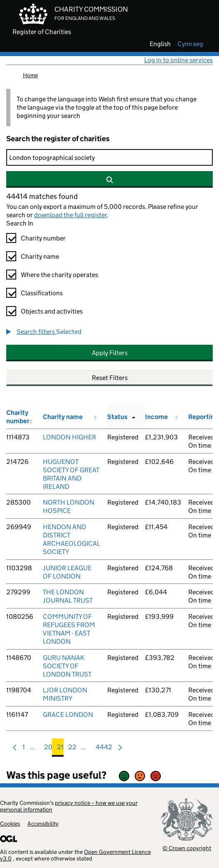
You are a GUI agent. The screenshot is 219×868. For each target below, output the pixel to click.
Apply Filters (110, 353)
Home (30, 75)
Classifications (42, 293)
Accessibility (43, 824)
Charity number (43, 238)
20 (48, 749)
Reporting (203, 417)
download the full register (70, 215)
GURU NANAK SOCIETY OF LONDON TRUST (67, 666)
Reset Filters (110, 378)
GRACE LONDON (68, 715)
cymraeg (190, 44)
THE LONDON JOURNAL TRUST (68, 596)
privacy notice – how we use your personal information (69, 806)
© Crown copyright (187, 848)
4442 (104, 749)
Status (117, 417)
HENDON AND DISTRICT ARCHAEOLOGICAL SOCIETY (71, 539)
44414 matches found (42, 196)
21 (60, 749)
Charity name (40, 256)
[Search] (109, 157)
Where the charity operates (59, 275)
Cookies (10, 824)
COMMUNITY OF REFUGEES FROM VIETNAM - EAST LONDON (69, 629)
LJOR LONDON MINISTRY (65, 694)
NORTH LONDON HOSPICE (69, 506)
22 (72, 749)
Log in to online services (178, 60)
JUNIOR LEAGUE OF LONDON (67, 572)
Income (156, 417)
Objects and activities (52, 311)
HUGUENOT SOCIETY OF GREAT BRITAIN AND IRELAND (71, 474)
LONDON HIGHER (69, 437)
